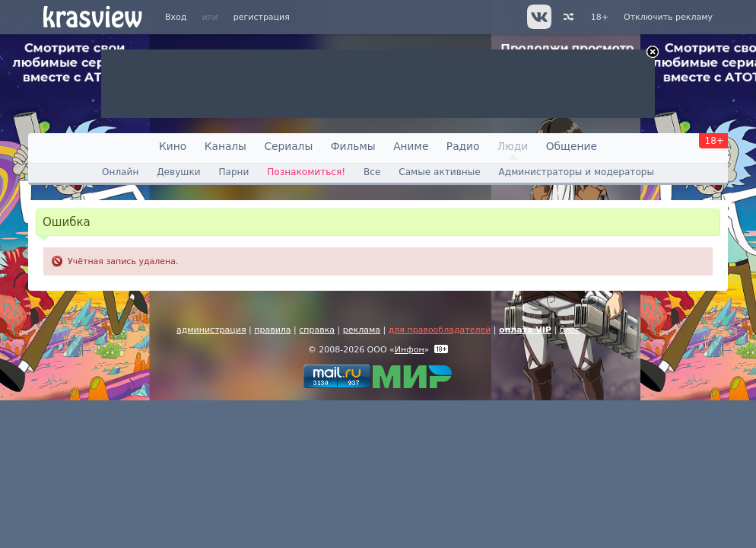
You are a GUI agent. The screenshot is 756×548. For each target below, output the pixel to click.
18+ (600, 17)
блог (570, 330)
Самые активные (439, 172)
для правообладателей (440, 330)
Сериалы (288, 146)
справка (317, 330)
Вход (176, 17)
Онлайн (120, 172)
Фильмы (353, 146)
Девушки (178, 172)
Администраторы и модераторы (577, 172)
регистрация (262, 17)
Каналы (226, 146)
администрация (211, 330)
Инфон (410, 350)
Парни (233, 172)
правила (272, 330)
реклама (362, 330)
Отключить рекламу (668, 17)
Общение (572, 146)
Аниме (411, 146)
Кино (173, 146)
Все (372, 172)
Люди (513, 146)
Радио (463, 146)
